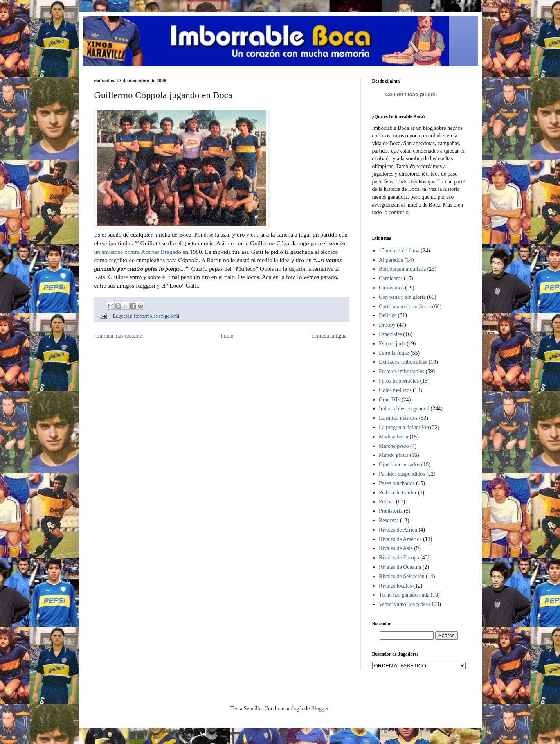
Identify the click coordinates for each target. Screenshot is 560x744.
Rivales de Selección (402, 576)
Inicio (227, 336)
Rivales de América (400, 539)
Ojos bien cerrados (399, 465)
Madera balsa (393, 437)
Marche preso (394, 446)
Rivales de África (398, 530)
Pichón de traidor (398, 493)
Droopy (387, 325)
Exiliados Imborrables (403, 362)
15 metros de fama (399, 251)
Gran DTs (390, 400)
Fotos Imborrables (399, 381)
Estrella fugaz (394, 353)
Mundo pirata (394, 455)
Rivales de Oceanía (400, 567)
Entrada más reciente (119, 336)
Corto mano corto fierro (405, 306)
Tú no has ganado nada (404, 595)
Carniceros (391, 278)
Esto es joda (392, 344)
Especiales (390, 334)
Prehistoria (391, 511)
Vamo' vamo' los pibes (403, 604)
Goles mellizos (395, 390)
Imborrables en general (157, 316)
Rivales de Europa (399, 558)
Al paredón (391, 260)
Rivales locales (395, 586)
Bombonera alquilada (402, 269)
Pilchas (387, 502)
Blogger (320, 709)
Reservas (389, 520)
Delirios (388, 315)
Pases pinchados (397, 483)
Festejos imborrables (402, 371)
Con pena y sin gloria (402, 297)
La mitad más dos (398, 418)
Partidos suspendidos (402, 474)
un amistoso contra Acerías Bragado (138, 252)
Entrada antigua (329, 336)
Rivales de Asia (396, 548)
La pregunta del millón (404, 427)
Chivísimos (391, 288)
